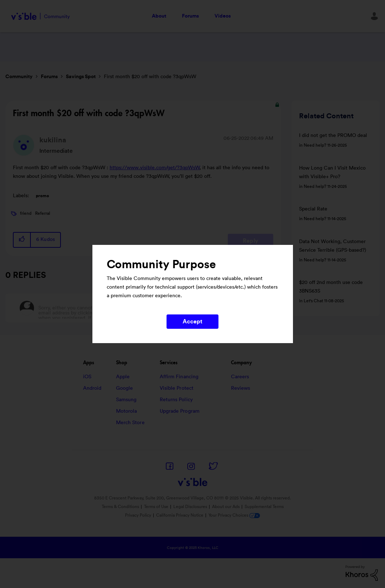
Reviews (241, 388)
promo (42, 196)
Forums (190, 16)
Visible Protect (177, 388)
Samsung (126, 400)
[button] (22, 240)
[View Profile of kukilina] (53, 140)
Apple (123, 377)
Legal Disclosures (190, 507)
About (159, 16)
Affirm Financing (179, 377)
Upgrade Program (180, 411)
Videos (223, 16)
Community (19, 77)
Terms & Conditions (120, 507)
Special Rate (313, 209)
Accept (193, 322)
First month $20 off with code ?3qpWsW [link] (150, 77)
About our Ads (226, 507)
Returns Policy (176, 400)
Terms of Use (156, 507)
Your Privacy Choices (234, 515)
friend (26, 213)
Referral (43, 213)
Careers (240, 377)
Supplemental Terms (264, 507)
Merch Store (130, 423)
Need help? (315, 145)
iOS (87, 377)
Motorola (127, 411)
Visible (40, 16)
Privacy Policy (138, 515)
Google (125, 388)
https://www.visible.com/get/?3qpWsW (155, 168)
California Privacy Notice (180, 515)
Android (92, 388)
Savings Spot (81, 77)
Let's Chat (313, 301)
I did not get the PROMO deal (333, 136)
